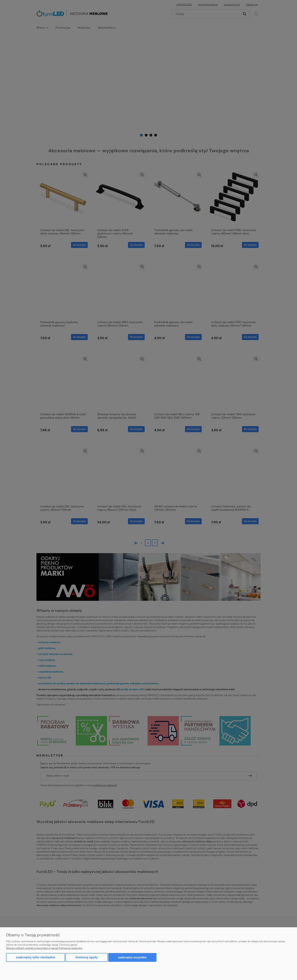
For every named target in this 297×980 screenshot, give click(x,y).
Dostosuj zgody (86, 957)
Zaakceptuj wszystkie (132, 957)
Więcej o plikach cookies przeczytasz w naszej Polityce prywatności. (44, 948)
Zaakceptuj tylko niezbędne (36, 957)
